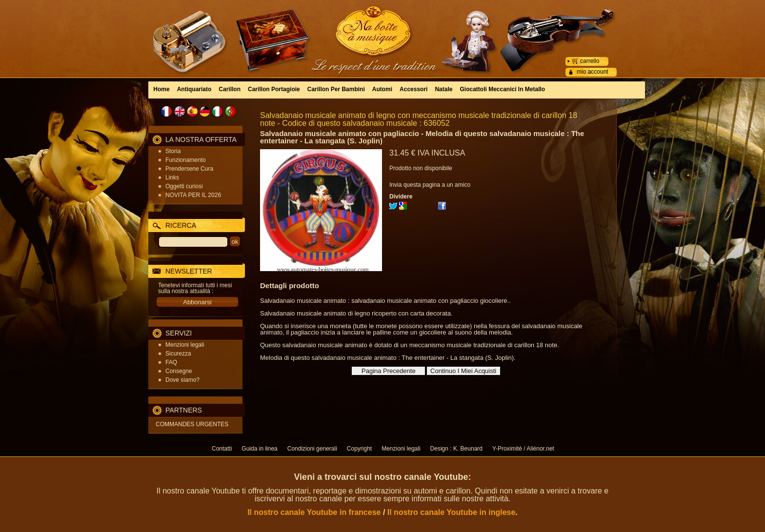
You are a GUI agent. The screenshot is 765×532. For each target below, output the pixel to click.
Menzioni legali (185, 345)
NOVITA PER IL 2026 (193, 195)
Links (172, 177)
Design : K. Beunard (456, 449)
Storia (173, 151)
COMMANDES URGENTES (192, 424)
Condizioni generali (312, 449)
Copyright (359, 449)
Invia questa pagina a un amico (430, 185)
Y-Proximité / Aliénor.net (523, 449)
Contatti (222, 449)
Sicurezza (178, 354)
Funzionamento (186, 160)
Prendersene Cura (189, 169)
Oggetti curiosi (184, 186)
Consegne (179, 371)
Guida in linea (259, 449)
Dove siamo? (182, 380)
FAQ (171, 362)
